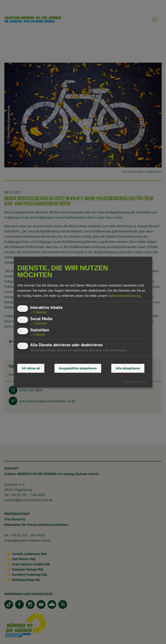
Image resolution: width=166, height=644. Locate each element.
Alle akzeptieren (128, 368)
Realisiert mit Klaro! (135, 382)
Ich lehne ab (31, 368)
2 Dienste (38, 323)
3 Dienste (38, 312)
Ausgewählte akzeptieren (78, 368)
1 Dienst (38, 334)
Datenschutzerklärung (124, 296)
